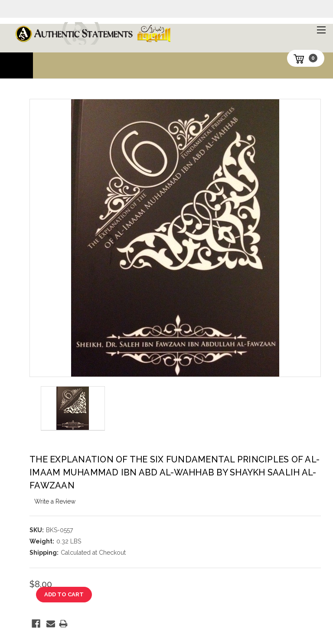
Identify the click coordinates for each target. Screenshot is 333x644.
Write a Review (55, 501)
